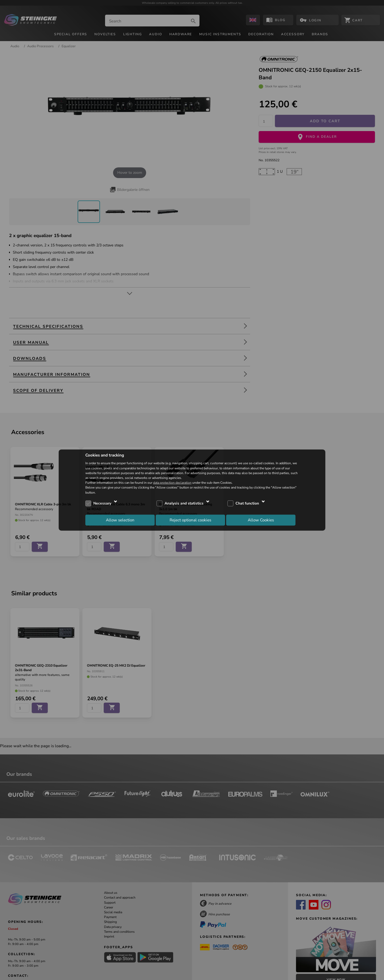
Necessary (102, 503)
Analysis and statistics (184, 503)
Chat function (247, 503)
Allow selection (120, 520)
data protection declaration (172, 483)
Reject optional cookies (190, 520)
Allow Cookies (261, 520)
